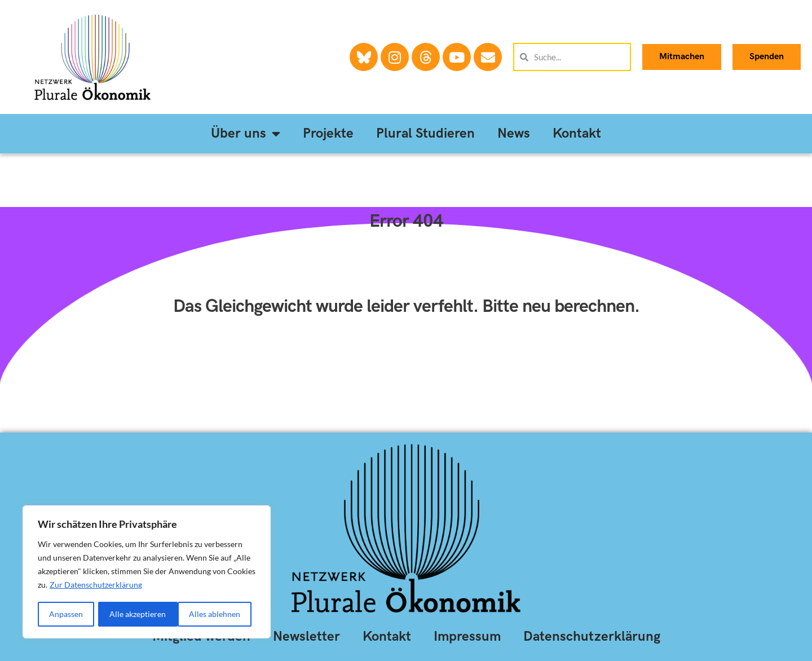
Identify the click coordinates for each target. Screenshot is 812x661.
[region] (147, 572)
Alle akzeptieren (216, 614)
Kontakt (577, 133)
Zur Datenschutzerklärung (96, 586)
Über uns (246, 134)
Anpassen (66, 614)
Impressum (467, 636)
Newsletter (306, 636)
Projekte (328, 133)
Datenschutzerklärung (592, 636)
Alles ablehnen (136, 614)
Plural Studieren (425, 133)
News (514, 133)
